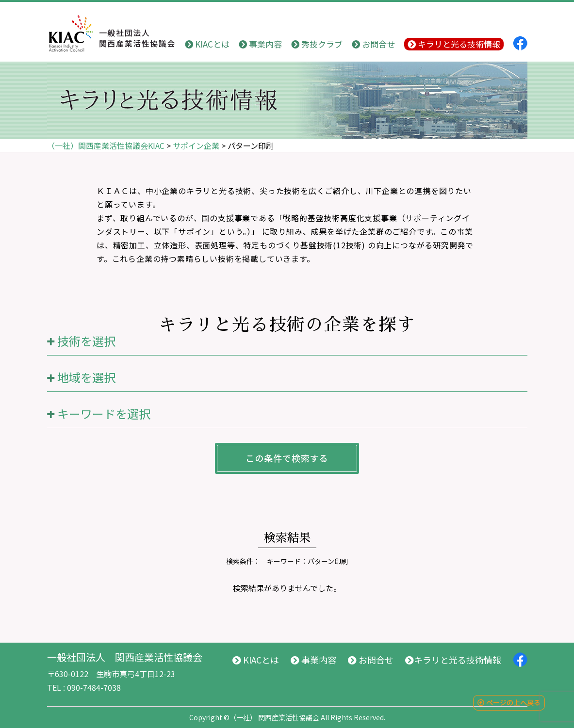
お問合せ (373, 44)
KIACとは (207, 44)
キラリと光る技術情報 (454, 44)
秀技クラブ (317, 44)
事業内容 (260, 44)
